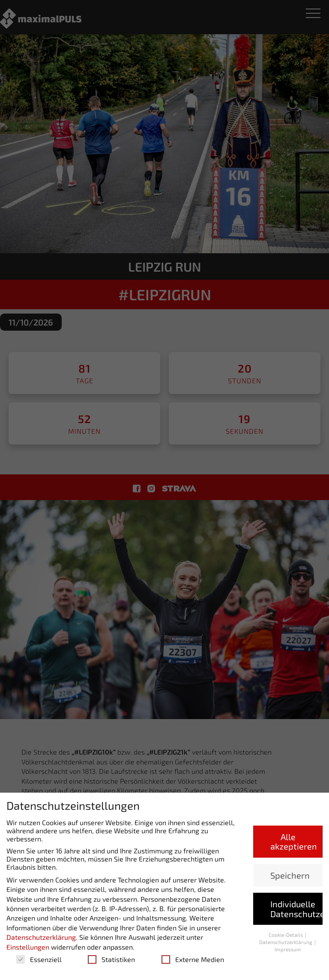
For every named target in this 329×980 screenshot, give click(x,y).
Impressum (288, 949)
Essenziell (39, 959)
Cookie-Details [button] (286, 935)
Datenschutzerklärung (41, 937)
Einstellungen (28, 947)
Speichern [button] (290, 875)
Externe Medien (193, 959)
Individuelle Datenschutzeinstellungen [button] (296, 909)
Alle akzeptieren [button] (294, 841)
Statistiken (111, 959)
